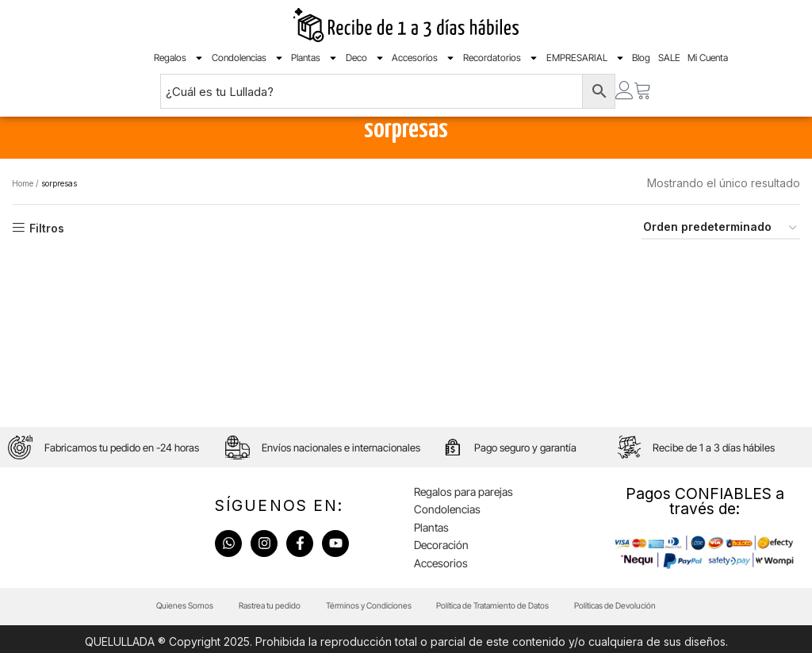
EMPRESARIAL (586, 63)
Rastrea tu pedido (251, 640)
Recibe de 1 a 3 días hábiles (717, 476)
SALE (669, 62)
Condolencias (248, 63)
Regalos (179, 63)
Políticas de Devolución (642, 640)
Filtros (47, 254)
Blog (641, 62)
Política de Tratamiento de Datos (503, 640)
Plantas (314, 63)
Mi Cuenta (708, 62)
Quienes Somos (156, 640)
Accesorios (423, 63)
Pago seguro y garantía (531, 476)
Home (23, 209)
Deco (365, 63)
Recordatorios (501, 63)
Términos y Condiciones (363, 640)
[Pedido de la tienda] (721, 254)
